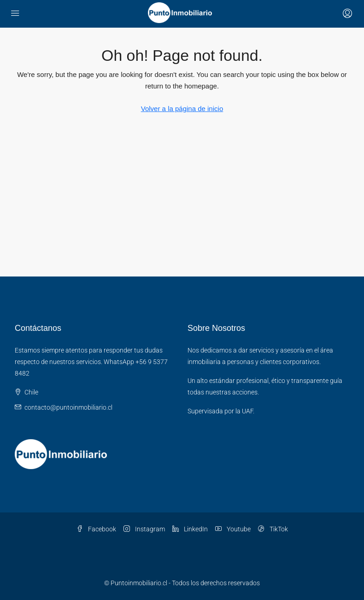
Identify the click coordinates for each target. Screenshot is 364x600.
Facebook (96, 529)
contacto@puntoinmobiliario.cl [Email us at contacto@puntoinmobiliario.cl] (68, 407)
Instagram (144, 529)
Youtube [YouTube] (233, 529)
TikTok (273, 529)
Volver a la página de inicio (182, 109)
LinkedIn (190, 529)
